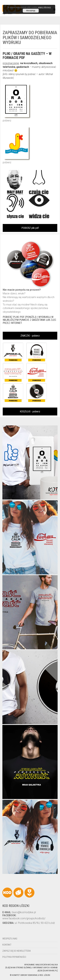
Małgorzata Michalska (47, 965)
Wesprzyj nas (10, 939)
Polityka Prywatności (14, 957)
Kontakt (7, 945)
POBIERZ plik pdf (30, 228)
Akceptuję (31, 11)
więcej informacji (45, 7)
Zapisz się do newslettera (17, 951)
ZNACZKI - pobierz (30, 336)
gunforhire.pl (50, 971)
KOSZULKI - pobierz (30, 412)
